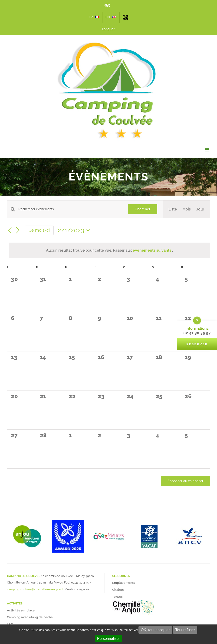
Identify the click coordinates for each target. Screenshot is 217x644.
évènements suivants (152, 250)
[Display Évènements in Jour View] (200, 209)
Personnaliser (108, 639)
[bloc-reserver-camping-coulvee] (197, 318)
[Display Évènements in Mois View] (187, 209)
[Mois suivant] (18, 231)
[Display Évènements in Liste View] (173, 209)
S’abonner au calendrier (185, 481)
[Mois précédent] (10, 231)
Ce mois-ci (39, 230)
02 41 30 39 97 (81, 582)
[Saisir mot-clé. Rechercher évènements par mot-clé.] (70, 209)
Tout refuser (185, 630)
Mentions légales (77, 589)
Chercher (143, 209)
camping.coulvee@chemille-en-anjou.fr (35, 589)
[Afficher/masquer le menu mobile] (208, 150)
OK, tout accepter (155, 630)
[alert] (109, 250)
